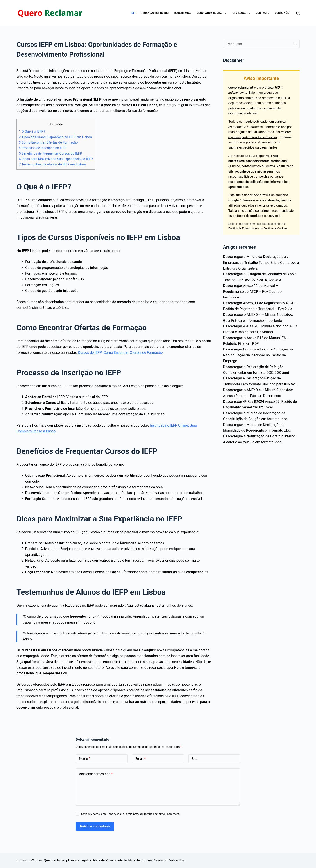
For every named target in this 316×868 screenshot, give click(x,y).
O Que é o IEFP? (32, 131)
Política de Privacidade (243, 228)
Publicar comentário (95, 826)
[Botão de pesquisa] (295, 44)
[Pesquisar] (298, 13)
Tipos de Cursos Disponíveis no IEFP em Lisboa (55, 137)
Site (194, 759)
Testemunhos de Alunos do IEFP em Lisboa (52, 164)
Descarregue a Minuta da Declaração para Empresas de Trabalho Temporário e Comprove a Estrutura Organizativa (261, 262)
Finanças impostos (155, 13)
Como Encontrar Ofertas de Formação (48, 142)
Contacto (262, 13)
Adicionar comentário (96, 774)
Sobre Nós (282, 13)
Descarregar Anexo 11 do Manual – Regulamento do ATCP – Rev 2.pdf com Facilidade (254, 291)
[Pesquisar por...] (257, 44)
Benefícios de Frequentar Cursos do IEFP (50, 153)
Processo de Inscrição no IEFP (43, 148)
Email (141, 759)
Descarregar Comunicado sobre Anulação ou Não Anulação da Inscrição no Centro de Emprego (258, 355)
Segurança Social (213, 13)
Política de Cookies (276, 228)
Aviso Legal (79, 860)
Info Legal (242, 13)
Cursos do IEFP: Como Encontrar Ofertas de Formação (120, 353)
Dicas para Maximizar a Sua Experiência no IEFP (56, 159)
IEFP (134, 13)
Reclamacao (183, 13)
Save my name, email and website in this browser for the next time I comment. (131, 814)
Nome (85, 759)
